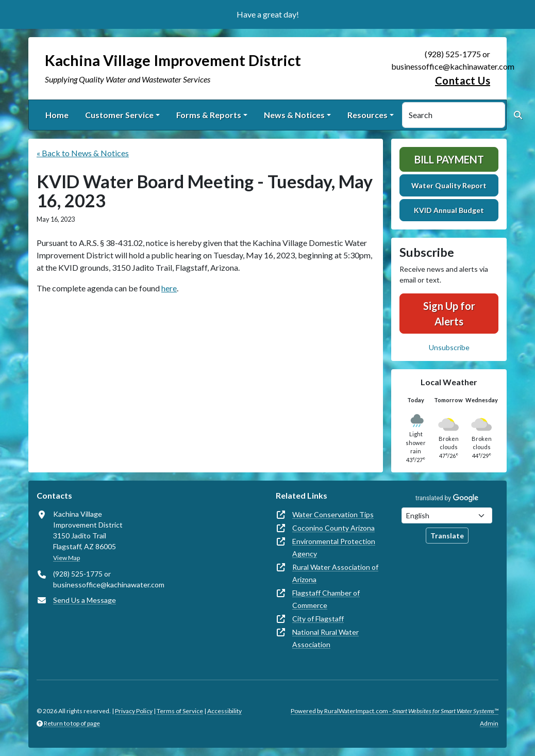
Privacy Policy (134, 711)
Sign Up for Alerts (449, 314)
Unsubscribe (449, 347)
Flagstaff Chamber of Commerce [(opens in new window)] (326, 599)
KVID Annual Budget (449, 210)
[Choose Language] (447, 515)
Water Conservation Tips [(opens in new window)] (333, 514)
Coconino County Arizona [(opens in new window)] (333, 528)
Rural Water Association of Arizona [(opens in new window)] (335, 573)
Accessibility (224, 711)
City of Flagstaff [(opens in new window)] (318, 619)
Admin (489, 723)
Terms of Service (180, 711)
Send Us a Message (85, 600)
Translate (447, 536)
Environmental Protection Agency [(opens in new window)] (334, 547)
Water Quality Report (449, 185)
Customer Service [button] (119, 115)
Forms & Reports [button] (209, 115)
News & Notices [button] (294, 115)
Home (57, 115)
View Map (66, 558)
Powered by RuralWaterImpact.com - (395, 711)
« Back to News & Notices (83, 153)
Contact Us (463, 80)
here (169, 288)
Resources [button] (367, 115)
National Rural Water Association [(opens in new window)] (325, 638)
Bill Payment (449, 159)
